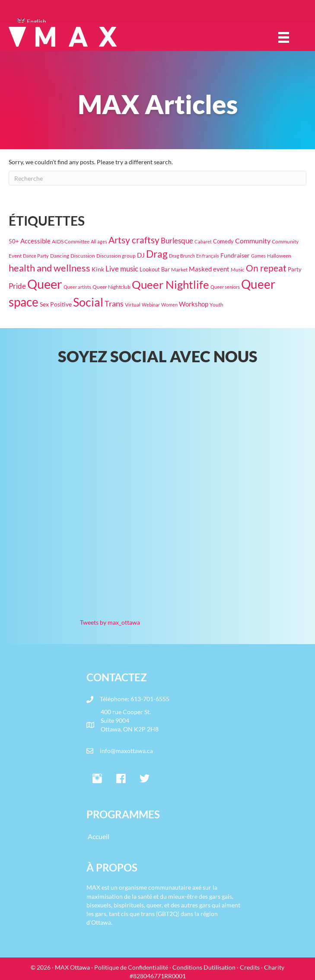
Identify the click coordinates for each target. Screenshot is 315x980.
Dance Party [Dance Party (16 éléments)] (36, 256)
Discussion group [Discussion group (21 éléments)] (116, 256)
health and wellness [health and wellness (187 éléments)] (49, 268)
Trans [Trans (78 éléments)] (114, 303)
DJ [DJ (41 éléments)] (141, 255)
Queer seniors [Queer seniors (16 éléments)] (225, 287)
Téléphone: (115, 699)
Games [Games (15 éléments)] (258, 256)
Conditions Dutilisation (204, 967)
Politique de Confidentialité (131, 967)
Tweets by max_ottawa (110, 622)
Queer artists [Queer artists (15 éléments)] (77, 287)
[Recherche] (157, 178)
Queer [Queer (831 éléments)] (45, 284)
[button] (97, 779)
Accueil (99, 836)
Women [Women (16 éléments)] (169, 305)
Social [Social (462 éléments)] (88, 302)
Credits (250, 967)
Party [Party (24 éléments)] (295, 269)
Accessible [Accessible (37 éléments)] (35, 241)
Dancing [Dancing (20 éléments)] (60, 256)
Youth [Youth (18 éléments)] (216, 304)
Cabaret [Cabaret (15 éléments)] (203, 241)
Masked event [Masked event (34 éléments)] (209, 269)
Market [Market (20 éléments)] (179, 270)
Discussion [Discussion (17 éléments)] (83, 256)
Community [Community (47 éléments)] (253, 241)
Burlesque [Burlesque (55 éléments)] (177, 241)
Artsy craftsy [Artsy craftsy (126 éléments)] (134, 240)
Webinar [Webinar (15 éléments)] (151, 305)
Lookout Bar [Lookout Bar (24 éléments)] (155, 269)
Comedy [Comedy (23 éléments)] (223, 241)
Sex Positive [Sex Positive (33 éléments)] (56, 304)
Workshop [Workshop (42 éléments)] (194, 304)
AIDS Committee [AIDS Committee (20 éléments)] (71, 241)
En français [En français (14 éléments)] (208, 256)
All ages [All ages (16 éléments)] (99, 241)
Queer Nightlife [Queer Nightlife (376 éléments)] (170, 284)
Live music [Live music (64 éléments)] (122, 269)
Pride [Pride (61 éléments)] (17, 286)
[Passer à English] (162, 22)
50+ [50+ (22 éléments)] (14, 241)
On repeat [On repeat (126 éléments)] (266, 268)
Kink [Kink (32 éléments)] (98, 269)
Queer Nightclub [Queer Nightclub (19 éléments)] (111, 287)
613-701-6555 (150, 699)
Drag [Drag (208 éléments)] (157, 254)
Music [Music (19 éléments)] (238, 270)
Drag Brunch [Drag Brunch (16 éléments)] (182, 256)
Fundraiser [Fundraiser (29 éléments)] (235, 255)
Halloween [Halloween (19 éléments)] (279, 256)
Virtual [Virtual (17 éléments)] (133, 305)
